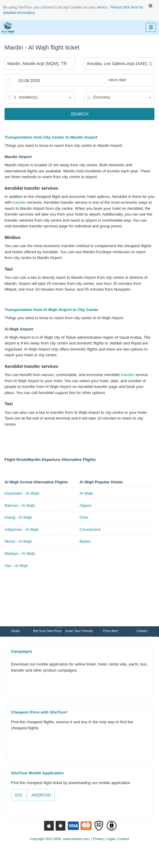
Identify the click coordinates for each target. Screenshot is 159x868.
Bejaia (85, 541)
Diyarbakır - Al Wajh (22, 493)
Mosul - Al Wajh (18, 541)
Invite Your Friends (79, 631)
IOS (19, 795)
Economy (102, 97)
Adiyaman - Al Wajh (22, 529)
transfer (19, 202)
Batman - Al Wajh (20, 505)
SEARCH (79, 114)
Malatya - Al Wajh (20, 553)
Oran (84, 517)
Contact (123, 839)
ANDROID (41, 795)
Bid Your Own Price (48, 629)
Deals (16, 631)
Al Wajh (86, 493)
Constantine (90, 529)
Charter (142, 631)
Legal (111, 839)
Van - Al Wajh (16, 566)
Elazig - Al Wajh (18, 517)
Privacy (99, 839)
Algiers (86, 505)
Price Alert (111, 631)
